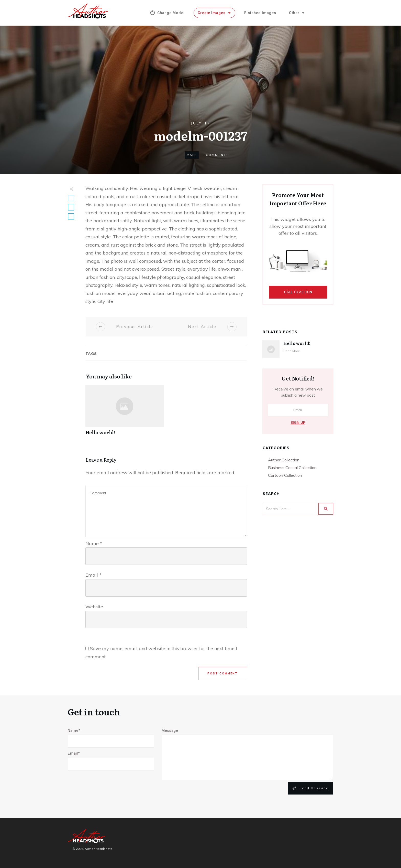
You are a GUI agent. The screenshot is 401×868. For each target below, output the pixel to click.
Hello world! (125, 413)
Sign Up (298, 422)
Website (94, 607)
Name (94, 543)
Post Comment (223, 673)
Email (93, 575)
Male (192, 155)
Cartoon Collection (285, 475)
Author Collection (284, 460)
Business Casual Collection (292, 468)
